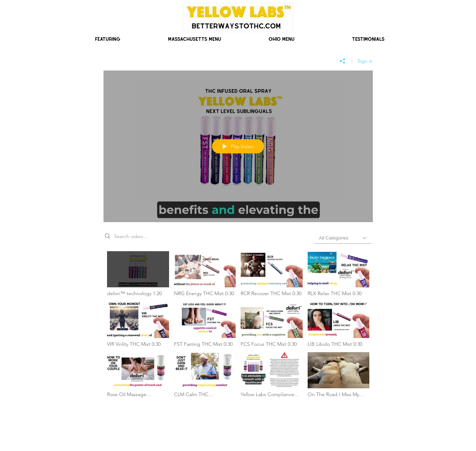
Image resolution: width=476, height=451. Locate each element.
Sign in (365, 61)
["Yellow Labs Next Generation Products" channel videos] (238, 326)
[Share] (343, 61)
